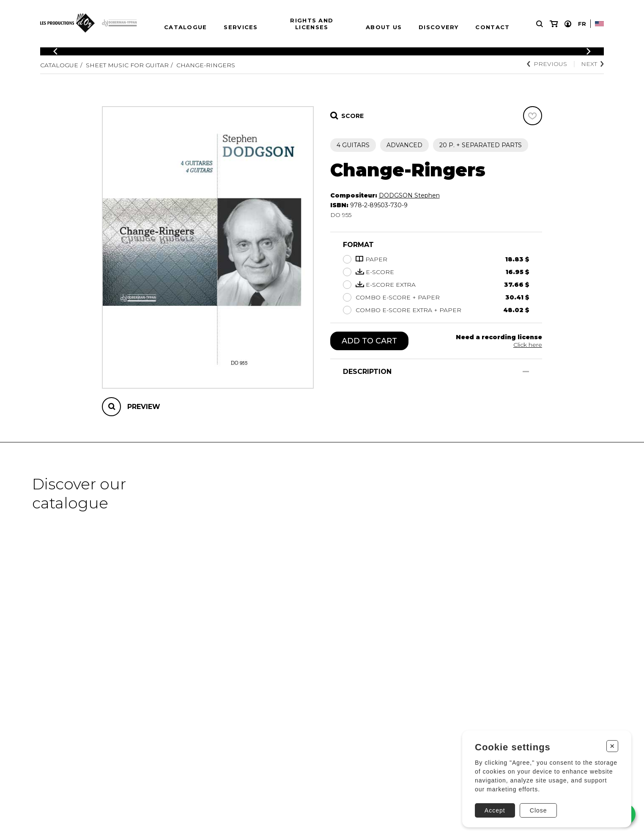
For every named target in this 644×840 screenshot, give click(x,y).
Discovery (439, 27)
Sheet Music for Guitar (127, 65)
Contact (492, 27)
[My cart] (554, 24)
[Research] (540, 24)
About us (384, 27)
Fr (582, 24)
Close (538, 810)
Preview (144, 407)
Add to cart (369, 341)
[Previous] (55, 51)
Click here (528, 345)
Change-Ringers (206, 65)
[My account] (568, 24)
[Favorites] (533, 116)
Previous (547, 64)
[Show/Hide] (526, 372)
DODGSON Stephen (409, 195)
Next (592, 64)
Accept (495, 810)
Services (241, 27)
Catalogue (186, 27)
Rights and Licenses (312, 24)
